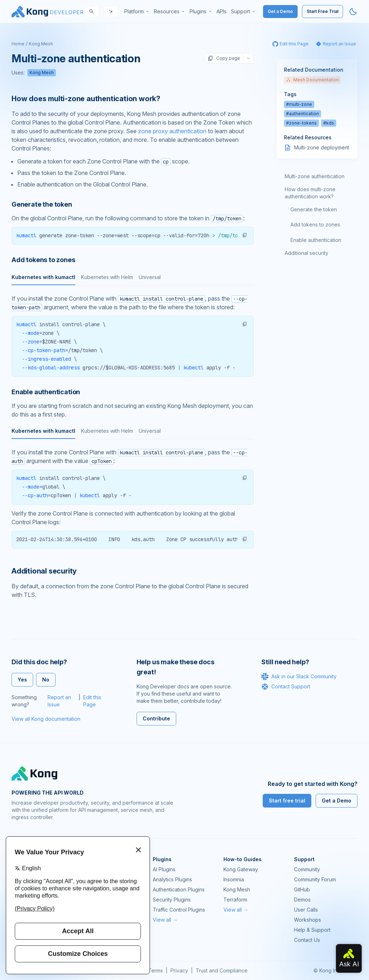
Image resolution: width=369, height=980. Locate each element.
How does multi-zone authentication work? (310, 193)
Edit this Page (92, 701)
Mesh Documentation (312, 80)
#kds (329, 123)
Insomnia (234, 879)
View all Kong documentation (46, 719)
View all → (165, 920)
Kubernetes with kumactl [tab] (43, 277)
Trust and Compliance (222, 970)
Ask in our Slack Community (299, 676)
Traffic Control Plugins (179, 910)
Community (307, 869)
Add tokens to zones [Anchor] (43, 260)
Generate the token (314, 209)
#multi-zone (299, 104)
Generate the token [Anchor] (42, 204)
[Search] (92, 12)
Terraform (235, 900)
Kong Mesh (41, 44)
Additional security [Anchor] (44, 571)
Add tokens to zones (315, 224)
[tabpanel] (133, 336)
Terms (155, 970)
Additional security (306, 253)
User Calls (306, 910)
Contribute (156, 718)
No (46, 680)
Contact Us (307, 940)
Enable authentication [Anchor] (46, 392)
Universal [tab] (150, 277)
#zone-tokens (301, 123)
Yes (22, 680)
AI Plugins (164, 869)
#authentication (303, 114)
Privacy (179, 970)
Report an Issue (59, 701)
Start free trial (287, 801)
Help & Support (312, 930)
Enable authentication (316, 240)
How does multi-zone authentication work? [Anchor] (86, 99)
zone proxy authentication (172, 131)
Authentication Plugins (179, 889)
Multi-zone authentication (315, 176)
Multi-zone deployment (322, 147)
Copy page (224, 58)
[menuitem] (137, 12)
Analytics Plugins (172, 879)
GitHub (302, 889)
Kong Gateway (241, 869)
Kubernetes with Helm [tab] (107, 277)
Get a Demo (280, 11)
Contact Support (286, 687)
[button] (245, 235)
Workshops (308, 920)
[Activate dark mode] (353, 12)
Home (18, 44)
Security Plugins (172, 900)
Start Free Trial (323, 11)
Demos (302, 900)
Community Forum (315, 879)
